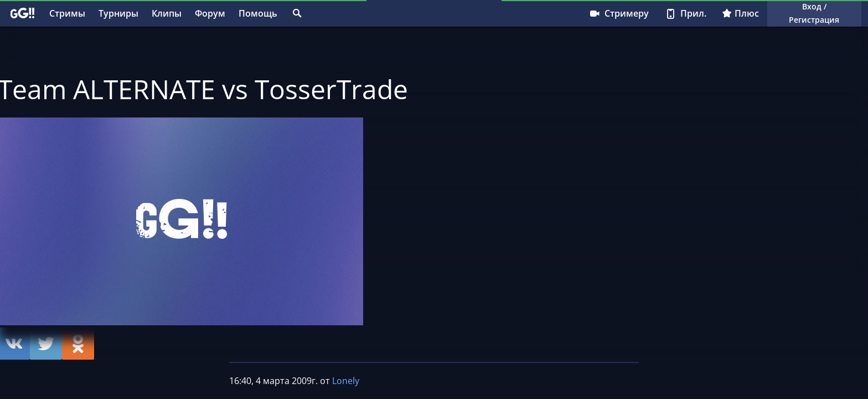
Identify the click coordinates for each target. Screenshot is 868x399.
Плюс (740, 13)
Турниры (118, 13)
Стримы (67, 13)
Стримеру (619, 13)
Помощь (258, 13)
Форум (210, 13)
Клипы (167, 13)
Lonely (346, 381)
